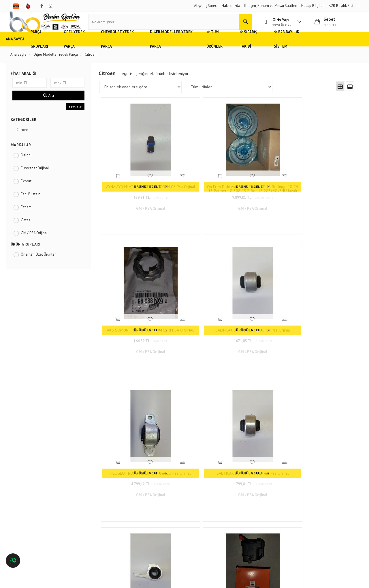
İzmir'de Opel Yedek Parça (34, 526)
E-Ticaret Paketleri (182, 581)
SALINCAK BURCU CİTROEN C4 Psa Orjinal (196, 283)
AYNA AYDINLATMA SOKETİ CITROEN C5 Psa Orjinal (133, 173)
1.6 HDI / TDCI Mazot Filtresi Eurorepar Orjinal (324, 283)
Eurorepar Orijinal (38, 176)
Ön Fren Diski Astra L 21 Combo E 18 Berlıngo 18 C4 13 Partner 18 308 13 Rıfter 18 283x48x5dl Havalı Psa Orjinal (197, 173)
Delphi (29, 163)
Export (29, 189)
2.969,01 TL (260, 402)
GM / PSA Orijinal (37, 241)
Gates (28, 228)
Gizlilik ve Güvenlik (93, 500)
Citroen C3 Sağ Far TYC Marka (324, 391)
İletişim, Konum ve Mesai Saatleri (271, 6)
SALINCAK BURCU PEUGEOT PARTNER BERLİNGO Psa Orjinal (260, 283)
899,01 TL (324, 292)
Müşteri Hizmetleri (92, 492)
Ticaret (155, 581)
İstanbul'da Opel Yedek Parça (37, 535)
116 (280, 444)
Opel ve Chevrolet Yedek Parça (38, 483)
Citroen (25, 138)
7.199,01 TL (197, 402)
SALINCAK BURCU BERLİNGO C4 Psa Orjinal (324, 173)
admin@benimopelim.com (170, 515)
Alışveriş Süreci (206, 6)
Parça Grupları (55, 47)
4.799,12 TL (133, 292)
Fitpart (29, 215)
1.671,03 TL (324, 182)
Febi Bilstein (33, 202)
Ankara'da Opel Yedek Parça (36, 500)
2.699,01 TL (260, 292)
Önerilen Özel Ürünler (41, 263)
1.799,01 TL (196, 292)
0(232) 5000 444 (161, 497)
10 (259, 444)
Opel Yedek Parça (95, 47)
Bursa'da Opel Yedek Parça (35, 509)
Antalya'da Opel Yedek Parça (37, 518)
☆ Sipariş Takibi (290, 47)
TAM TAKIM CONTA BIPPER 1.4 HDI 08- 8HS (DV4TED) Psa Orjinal (197, 393)
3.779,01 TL (324, 402)
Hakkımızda (231, 6)
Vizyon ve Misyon (91, 509)
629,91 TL (133, 182)
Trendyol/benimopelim (164, 523)
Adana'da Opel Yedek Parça (36, 492)
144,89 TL (260, 182)
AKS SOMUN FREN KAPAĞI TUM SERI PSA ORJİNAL (260, 173)
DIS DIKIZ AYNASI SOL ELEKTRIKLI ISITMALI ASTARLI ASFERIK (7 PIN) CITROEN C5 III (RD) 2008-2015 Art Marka (260, 393)
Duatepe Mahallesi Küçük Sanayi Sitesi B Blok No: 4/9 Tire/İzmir (171, 486)
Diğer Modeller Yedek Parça (201, 47)
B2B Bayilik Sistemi (344, 6)
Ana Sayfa (23, 47)
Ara (51, 104)
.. (269, 444)
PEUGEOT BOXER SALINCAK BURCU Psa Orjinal (133, 283)
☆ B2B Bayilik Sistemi (334, 47)
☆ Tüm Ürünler (251, 47)
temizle (77, 115)
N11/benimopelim (161, 533)
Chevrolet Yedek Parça (143, 47)
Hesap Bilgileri (313, 6)
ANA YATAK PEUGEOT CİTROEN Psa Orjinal (133, 393)
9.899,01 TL (196, 182)
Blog (81, 518)
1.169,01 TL (133, 402)
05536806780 (170, 506)
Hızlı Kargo (86, 483)
